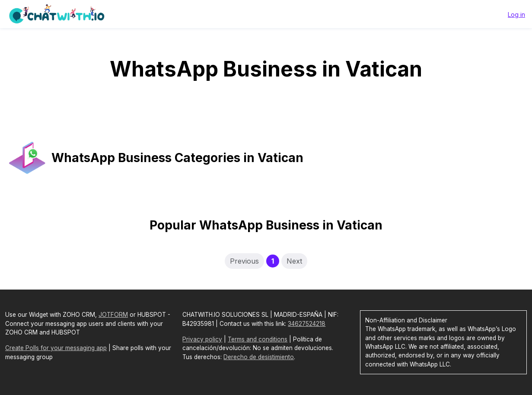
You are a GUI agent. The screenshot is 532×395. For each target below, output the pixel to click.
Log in (516, 14)
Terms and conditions (258, 339)
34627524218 (307, 324)
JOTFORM (113, 315)
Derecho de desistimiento (259, 357)
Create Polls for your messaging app (56, 348)
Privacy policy (202, 339)
